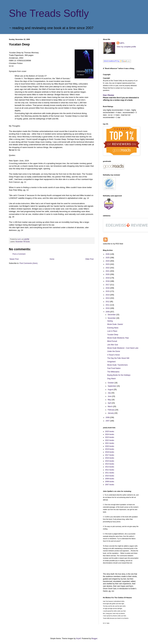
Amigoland (111, 362)
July (109, 393)
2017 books (110, 455)
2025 (108, 258)
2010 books (110, 476)
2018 (108, 281)
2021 (108, 271)
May (110, 400)
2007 (108, 421)
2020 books (110, 446)
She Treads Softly (49, 13)
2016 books (110, 458)
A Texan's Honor (113, 355)
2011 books (110, 473)
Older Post (89, 259)
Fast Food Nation (114, 368)
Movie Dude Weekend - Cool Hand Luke (123, 348)
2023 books (110, 437)
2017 (108, 285)
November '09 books (23, 242)
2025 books (110, 432)
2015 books (110, 461)
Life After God (112, 345)
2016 (108, 288)
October (111, 383)
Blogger (94, 639)
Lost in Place (112, 331)
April (110, 403)
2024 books (110, 434)
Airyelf (78, 639)
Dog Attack (111, 379)
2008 (108, 417)
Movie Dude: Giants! (115, 324)
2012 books (110, 470)
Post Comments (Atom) (29, 263)
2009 (108, 312)
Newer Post (14, 259)
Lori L (122, 43)
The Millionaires (113, 372)
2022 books (110, 440)
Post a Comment (19, 254)
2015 (108, 291)
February (111, 410)
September (112, 386)
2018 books (110, 452)
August (111, 390)
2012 (108, 302)
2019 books (110, 449)
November (112, 318)
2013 (108, 298)
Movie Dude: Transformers (117, 365)
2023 (108, 264)
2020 (108, 274)
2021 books (110, 443)
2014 (108, 295)
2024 (108, 261)
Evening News (113, 328)
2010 (108, 308)
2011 (108, 305)
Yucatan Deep (113, 335)
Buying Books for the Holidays (119, 375)
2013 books (110, 467)
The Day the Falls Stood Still (118, 358)
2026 (108, 254)
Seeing (110, 321)
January (111, 413)
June (110, 396)
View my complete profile (126, 47)
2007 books (110, 485)
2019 (108, 278)
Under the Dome (114, 351)
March (110, 406)
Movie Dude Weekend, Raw (118, 338)
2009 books (110, 479)
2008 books (110, 482)
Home (52, 259)
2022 (108, 268)
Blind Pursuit (112, 341)
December (112, 315)
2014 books (110, 464)
